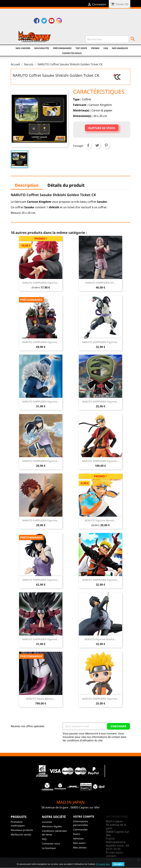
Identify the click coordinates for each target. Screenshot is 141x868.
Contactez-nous (72, 53)
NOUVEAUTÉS (42, 48)
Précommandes (62, 48)
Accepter (118, 864)
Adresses (78, 838)
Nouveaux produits (22, 830)
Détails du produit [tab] (66, 185)
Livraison (47, 822)
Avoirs (77, 834)
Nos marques (120, 48)
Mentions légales (52, 826)
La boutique (49, 848)
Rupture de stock (102, 128)
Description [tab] (27, 185)
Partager (88, 145)
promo (95, 48)
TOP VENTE (81, 48)
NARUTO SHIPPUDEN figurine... (100, 461)
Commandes (80, 829)
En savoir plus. (103, 864)
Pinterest (106, 145)
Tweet (97, 145)
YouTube (52, 21)
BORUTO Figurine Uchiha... (100, 639)
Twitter (44, 21)
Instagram (59, 21)
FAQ (106, 48)
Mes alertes (80, 847)
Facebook (37, 21)
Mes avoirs (79, 843)
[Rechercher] (107, 39)
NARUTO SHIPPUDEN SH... (100, 283)
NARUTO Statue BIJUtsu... (41, 699)
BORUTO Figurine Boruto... (100, 520)
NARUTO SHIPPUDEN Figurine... (41, 283)
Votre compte (84, 817)
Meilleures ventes (21, 834)
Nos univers (23, 48)
